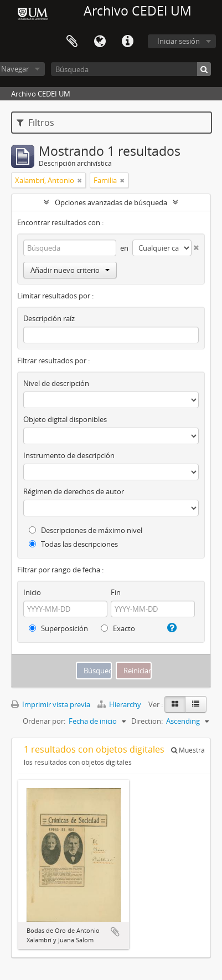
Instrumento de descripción (69, 455)
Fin (116, 592)
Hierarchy (120, 704)
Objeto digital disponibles (65, 419)
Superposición (58, 628)
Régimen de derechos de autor (74, 491)
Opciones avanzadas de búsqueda (111, 202)
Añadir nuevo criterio (70, 270)
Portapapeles (72, 42)
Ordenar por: (44, 721)
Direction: (147, 721)
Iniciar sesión (179, 41)
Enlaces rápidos (127, 42)
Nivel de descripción (56, 383)
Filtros (35, 123)
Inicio (32, 592)
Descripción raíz (49, 318)
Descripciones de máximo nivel (86, 530)
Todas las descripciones (73, 544)
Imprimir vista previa (51, 704)
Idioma (100, 42)
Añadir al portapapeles (115, 932)
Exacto (118, 628)
